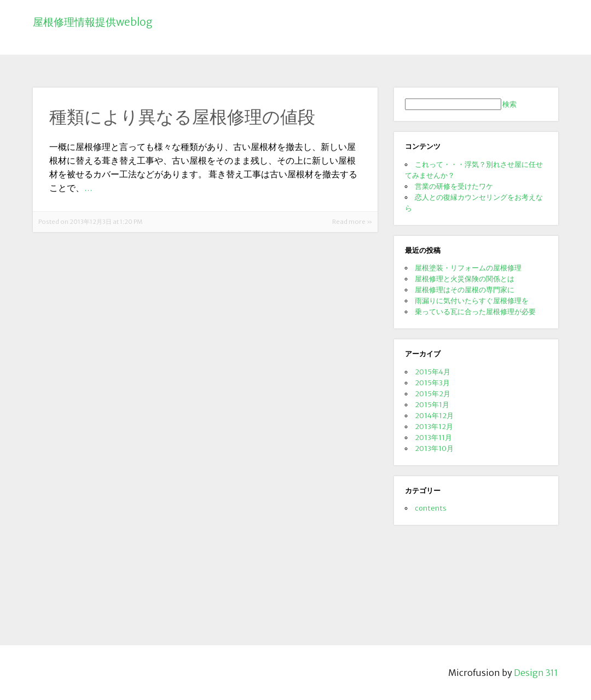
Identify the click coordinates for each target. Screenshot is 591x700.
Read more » (352, 222)
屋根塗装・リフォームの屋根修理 (468, 268)
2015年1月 (432, 404)
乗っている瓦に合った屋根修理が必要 (475, 311)
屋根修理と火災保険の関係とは (465, 279)
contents (431, 508)
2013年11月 (433, 437)
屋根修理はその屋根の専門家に (465, 290)
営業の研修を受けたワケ (454, 186)
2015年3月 (432, 383)
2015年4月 (433, 372)
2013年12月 (434, 426)
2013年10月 (434, 448)
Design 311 (536, 673)
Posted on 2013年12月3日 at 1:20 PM (91, 222)
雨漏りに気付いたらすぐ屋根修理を (472, 300)
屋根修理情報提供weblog (93, 22)
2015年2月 (433, 394)
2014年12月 (434, 415)
